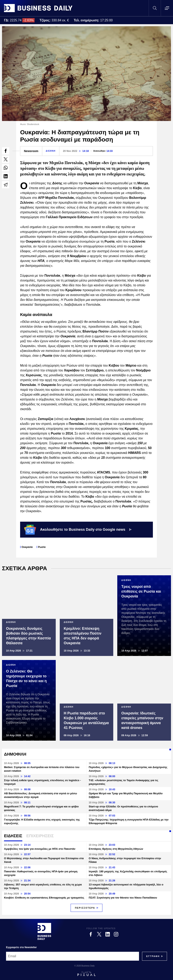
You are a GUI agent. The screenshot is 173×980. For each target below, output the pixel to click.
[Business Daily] (44, 931)
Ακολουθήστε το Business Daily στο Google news (78, 530)
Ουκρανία (27, 547)
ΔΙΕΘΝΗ (51, 151)
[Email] (73, 956)
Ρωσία (42, 547)
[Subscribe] (153, 956)
